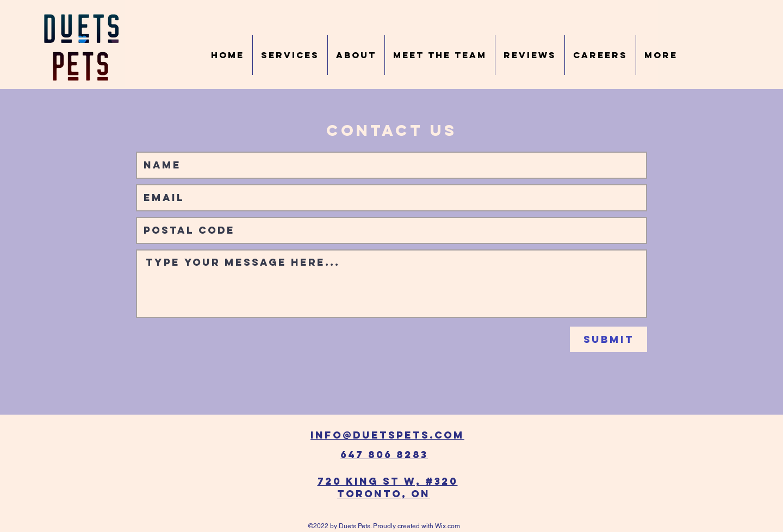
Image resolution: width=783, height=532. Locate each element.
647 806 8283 (384, 455)
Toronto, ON (384, 494)
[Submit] (608, 339)
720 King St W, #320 (388, 481)
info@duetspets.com (387, 435)
